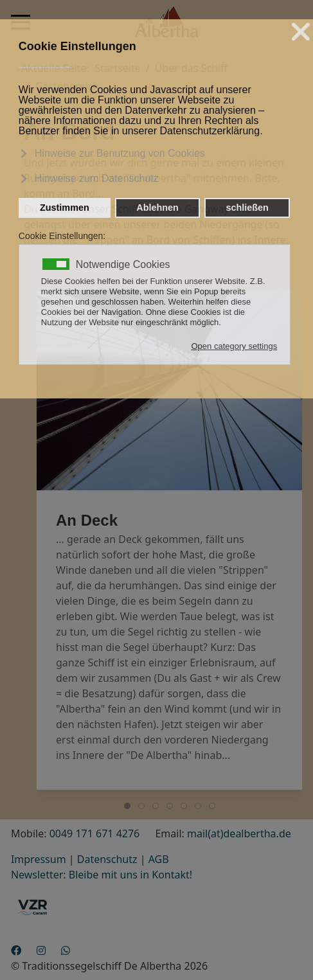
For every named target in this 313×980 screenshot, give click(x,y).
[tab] (127, 806)
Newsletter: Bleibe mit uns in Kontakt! (102, 875)
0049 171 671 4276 (95, 833)
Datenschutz (107, 859)
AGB (159, 859)
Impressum (39, 859)
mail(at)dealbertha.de (239, 833)
